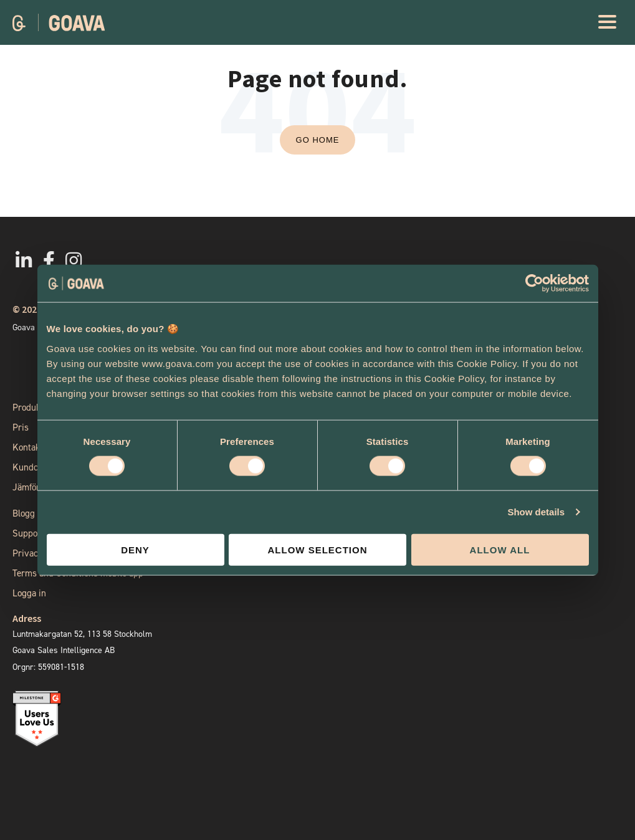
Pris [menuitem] (21, 427)
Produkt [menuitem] (28, 408)
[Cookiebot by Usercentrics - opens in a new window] (534, 284)
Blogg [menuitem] (24, 513)
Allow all (500, 549)
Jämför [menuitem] (26, 487)
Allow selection (318, 549)
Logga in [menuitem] (29, 593)
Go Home (318, 140)
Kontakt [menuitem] (28, 447)
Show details (536, 512)
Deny (135, 549)
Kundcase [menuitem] (32, 467)
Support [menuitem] (28, 533)
